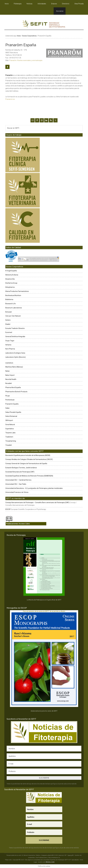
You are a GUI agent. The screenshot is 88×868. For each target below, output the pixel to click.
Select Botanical (11, 416)
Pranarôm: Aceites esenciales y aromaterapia (26, 60)
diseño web (46, 862)
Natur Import (10, 375)
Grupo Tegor (10, 341)
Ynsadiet (9, 445)
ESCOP (8, 509)
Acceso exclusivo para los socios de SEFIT (44, 711)
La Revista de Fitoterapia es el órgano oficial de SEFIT (44, 600)
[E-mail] (44, 764)
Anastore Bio (10, 279)
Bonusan (9, 312)
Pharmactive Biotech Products (16, 392)
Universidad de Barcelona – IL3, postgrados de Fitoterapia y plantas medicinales (34, 488)
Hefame (8, 345)
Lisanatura (9, 363)
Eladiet (8, 324)
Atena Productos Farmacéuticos (17, 291)
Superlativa (10, 429)
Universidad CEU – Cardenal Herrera (18, 480)
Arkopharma (10, 287)
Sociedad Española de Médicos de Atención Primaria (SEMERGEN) (29, 476)
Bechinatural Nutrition (13, 295)
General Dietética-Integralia (15, 337)
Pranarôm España (12, 404)
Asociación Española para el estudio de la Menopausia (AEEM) (28, 455)
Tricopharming (11, 441)
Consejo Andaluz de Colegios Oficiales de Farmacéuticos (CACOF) (29, 459)
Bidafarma (9, 299)
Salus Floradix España (13, 412)
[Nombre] (44, 749)
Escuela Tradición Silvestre (15, 328)
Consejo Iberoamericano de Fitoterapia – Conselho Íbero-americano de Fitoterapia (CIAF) (37, 503)
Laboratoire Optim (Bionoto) (16, 357)
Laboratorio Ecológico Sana (15, 353)
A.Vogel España (11, 271)
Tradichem (9, 437)
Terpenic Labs (10, 433)
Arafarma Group (11, 283)
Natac (8, 371)
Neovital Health (11, 379)
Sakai (7, 408)
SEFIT (44, 25)
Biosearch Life (11, 304)
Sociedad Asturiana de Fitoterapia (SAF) (20, 472)
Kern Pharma (10, 349)
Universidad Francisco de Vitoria (17, 492)
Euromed (9, 332)
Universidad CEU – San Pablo (16, 484)
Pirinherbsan (10, 400)
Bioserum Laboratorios (14, 308)
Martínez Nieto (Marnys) (14, 367)
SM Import (9, 420)
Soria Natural (10, 425)
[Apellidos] (44, 756)
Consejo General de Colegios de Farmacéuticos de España (26, 464)
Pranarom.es (10, 99)
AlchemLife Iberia (12, 275)
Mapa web (8, 860)
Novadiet (9, 383)
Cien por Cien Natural (13, 316)
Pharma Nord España (13, 387)
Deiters (8, 320)
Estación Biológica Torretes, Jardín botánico (21, 468)
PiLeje (8, 396)
